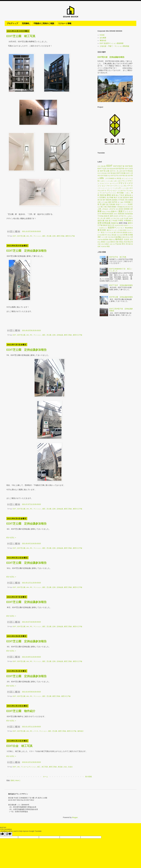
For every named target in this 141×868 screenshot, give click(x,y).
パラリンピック (102, 188)
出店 (99, 207)
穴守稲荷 (121, 200)
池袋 (107, 221)
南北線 (60, 767)
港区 (44, 236)
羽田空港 (103, 195)
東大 (115, 233)
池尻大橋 (101, 221)
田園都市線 (115, 223)
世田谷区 (121, 214)
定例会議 (60, 335)
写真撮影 (112, 204)
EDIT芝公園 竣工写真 (21, 36)
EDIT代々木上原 (116, 171)
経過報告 (115, 200)
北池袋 (108, 242)
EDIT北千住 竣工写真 (118, 257)
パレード (110, 188)
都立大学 (111, 225)
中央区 (115, 221)
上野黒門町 (112, 209)
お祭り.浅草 (117, 181)
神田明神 (105, 214)
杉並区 (111, 214)
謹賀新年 (126, 198)
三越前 (121, 202)
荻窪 (113, 195)
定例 (54, 236)
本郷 (117, 242)
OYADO (111, 178)
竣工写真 (45, 767)
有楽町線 (104, 246)
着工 (110, 221)
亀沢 (116, 198)
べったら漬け (125, 188)
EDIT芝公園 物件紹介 (21, 711)
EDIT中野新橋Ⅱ (102, 173)
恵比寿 (109, 200)
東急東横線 (129, 228)
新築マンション (126, 211)
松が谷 (125, 207)
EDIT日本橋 (121, 173)
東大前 (120, 233)
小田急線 (120, 207)
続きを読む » (11, 537)
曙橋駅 (114, 207)
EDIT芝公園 (21, 236)
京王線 (120, 198)
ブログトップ (12, 23)
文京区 (127, 239)
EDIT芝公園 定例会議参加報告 (26, 251)
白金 (65, 767)
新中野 (99, 214)
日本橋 (125, 235)
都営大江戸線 (70, 236)
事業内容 (103, 40)
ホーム (45, 777)
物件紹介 (81, 731)
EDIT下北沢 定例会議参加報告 (121, 285)
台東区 (108, 218)
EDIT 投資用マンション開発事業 (112, 43)
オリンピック (126, 179)
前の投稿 (88, 777)
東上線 (111, 233)
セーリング (114, 183)
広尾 (99, 202)
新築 (100, 211)
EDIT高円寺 (120, 169)
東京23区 (102, 230)
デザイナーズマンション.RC (116, 186)
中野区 (121, 221)
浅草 (111, 216)
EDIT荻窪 (129, 166)
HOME (102, 35)
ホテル (104, 191)
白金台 (70, 767)
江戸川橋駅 (105, 202)
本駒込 (121, 242)
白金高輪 (117, 237)
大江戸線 (113, 218)
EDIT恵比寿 (111, 169)
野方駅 (128, 244)
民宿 (125, 242)
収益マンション (122, 204)
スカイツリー (105, 183)
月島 (126, 200)
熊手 (104, 200)
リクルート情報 (65, 23)
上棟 (99, 209)
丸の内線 (110, 197)
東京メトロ (105, 233)
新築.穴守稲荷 (106, 212)
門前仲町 (118, 244)
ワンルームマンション (29, 767)
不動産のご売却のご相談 (44, 23)
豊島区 (103, 242)
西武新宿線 (129, 214)
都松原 (105, 225)
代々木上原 (101, 218)
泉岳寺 (107, 216)
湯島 (100, 235)
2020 (99, 166)
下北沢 (122, 195)
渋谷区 (130, 204)
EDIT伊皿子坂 (119, 166)
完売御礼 (26, 23)
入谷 (106, 237)
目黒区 (107, 244)
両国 (108, 246)
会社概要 (103, 38)
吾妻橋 (130, 200)
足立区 (116, 216)
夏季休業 (128, 195)
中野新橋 (127, 221)
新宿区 (121, 209)
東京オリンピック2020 (115, 230)
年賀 (109, 237)
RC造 (119, 178)
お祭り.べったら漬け (107, 181)
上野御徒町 (105, 209)
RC (31, 236)
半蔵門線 (100, 240)
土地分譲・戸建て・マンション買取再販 (114, 46)
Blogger (75, 817)
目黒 (103, 244)
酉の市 (105, 235)
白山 (128, 237)
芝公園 (49, 236)
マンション (38, 236)
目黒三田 (112, 244)
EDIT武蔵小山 (105, 176)
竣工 (39, 767)
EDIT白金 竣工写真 (19, 746)
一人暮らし (127, 193)
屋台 (117, 195)
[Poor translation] (9, 834)
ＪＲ (106, 178)
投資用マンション (116, 228)
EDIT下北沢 (102, 169)
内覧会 (109, 235)
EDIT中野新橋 (128, 171)
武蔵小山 (112, 240)
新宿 (117, 209)
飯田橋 (106, 240)
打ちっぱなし (128, 216)
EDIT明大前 (123, 176)
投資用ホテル (103, 228)
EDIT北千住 (115, 176)
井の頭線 (120, 193)
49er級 (103, 166)
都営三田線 (61, 236)
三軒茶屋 (127, 202)
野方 (124, 244)
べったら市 (117, 188)
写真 (107, 204)
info (28, 236)
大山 (118, 218)
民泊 (129, 242)
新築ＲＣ (115, 211)
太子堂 (121, 216)
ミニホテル (122, 191)
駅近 (109, 195)
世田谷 (116, 214)
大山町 (126, 218)
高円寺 (115, 202)
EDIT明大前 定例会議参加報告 (111, 57)
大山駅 (122, 218)
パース (36, 731)
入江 (103, 237)
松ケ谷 (130, 207)
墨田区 (113, 242)
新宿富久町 (128, 209)
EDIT (15, 236)
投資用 (117, 225)
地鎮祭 (131, 218)
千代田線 (101, 216)
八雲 (131, 237)
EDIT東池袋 (112, 173)
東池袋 (125, 233)
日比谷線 (119, 235)
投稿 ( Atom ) (15, 780)
